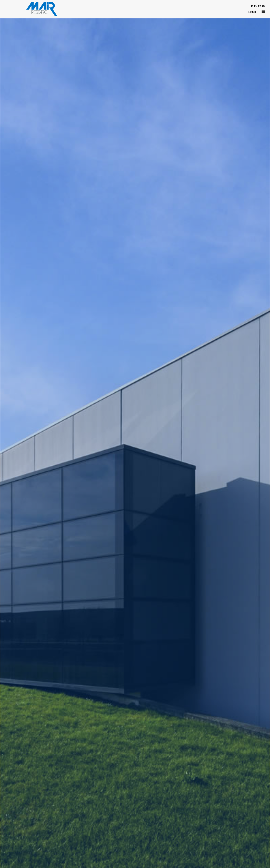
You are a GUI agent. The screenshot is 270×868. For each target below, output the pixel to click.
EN (256, 6)
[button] (263, 11)
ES (259, 6)
